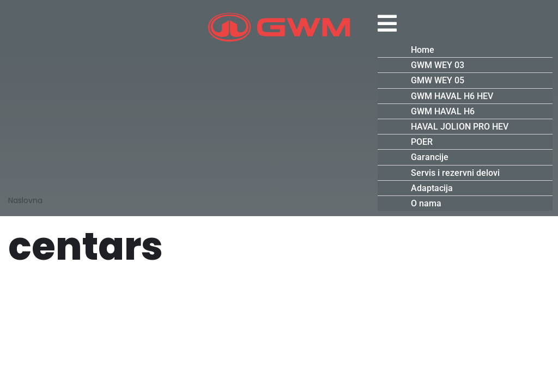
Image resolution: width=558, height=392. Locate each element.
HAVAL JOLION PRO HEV (460, 127)
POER (422, 142)
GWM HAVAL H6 (443, 111)
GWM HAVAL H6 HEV (452, 96)
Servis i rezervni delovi (455, 173)
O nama (426, 203)
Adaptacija (432, 188)
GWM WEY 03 (438, 65)
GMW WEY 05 (438, 80)
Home (423, 50)
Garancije (430, 157)
